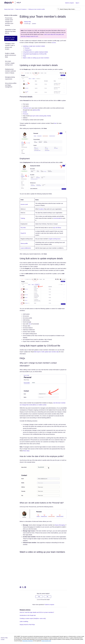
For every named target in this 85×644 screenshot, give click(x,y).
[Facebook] (20, 587)
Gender (25, 112)
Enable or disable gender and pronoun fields (11, 55)
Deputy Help (27, 22)
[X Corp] (23, 587)
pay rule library (57, 228)
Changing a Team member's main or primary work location (10, 46)
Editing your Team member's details (10, 38)
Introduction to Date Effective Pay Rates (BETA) (10, 31)
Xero (30, 324)
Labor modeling (24, 621)
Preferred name (27, 108)
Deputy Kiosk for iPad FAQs (27, 625)
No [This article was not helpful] (47, 597)
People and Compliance (21, 9)
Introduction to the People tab (28, 615)
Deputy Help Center (9, 9)
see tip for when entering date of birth (40, 116)
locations (41, 209)
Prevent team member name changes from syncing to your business (9, 22)
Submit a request (69, 3)
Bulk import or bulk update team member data (47, 352)
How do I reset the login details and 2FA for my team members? (37, 612)
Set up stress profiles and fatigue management (11, 85)
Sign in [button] (77, 3)
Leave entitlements (26, 248)
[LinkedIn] (25, 587)
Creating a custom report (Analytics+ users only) (33, 618)
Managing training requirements (10, 78)
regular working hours (55, 239)
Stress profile (24, 243)
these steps (26, 451)
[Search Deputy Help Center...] (69, 9)
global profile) (36, 110)
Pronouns (26, 114)
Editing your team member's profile (37, 9)
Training (23, 218)
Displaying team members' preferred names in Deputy (10, 71)
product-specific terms (46, 641)
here (55, 123)
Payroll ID (23, 233)
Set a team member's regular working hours (10, 63)
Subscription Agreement (28, 641)
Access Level (24, 204)
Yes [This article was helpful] (39, 597)
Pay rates (23, 228)
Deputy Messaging (60, 525)
